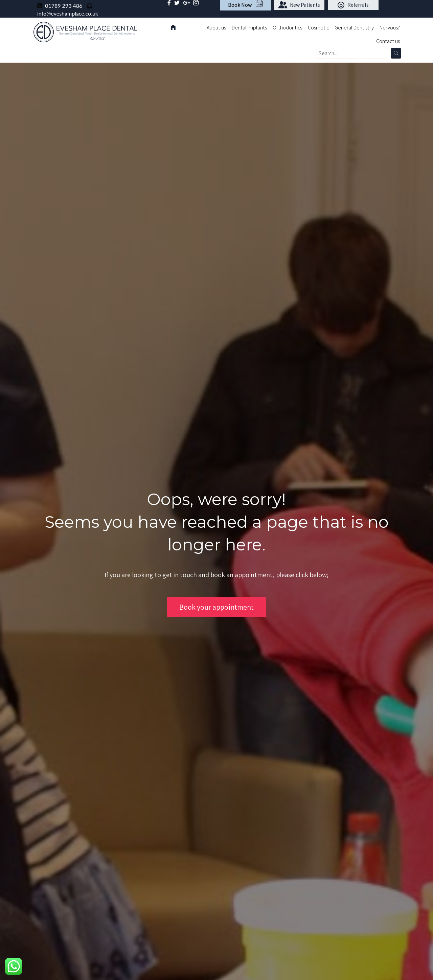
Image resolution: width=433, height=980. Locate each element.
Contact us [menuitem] (388, 41)
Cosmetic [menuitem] (318, 28)
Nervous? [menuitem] (390, 28)
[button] (299, 5)
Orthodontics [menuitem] (287, 28)
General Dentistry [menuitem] (354, 28)
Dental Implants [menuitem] (249, 28)
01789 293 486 (64, 6)
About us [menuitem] (216, 28)
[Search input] (352, 53)
